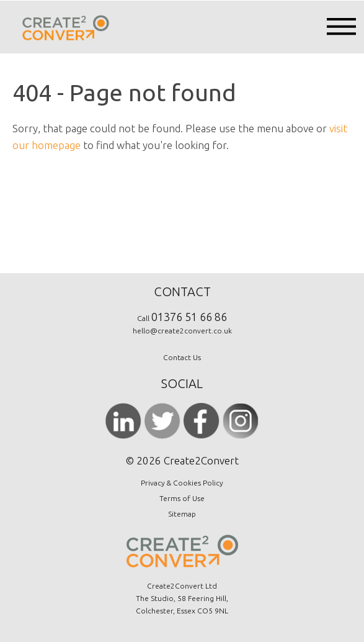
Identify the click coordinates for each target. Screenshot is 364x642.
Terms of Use (182, 498)
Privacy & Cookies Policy (182, 483)
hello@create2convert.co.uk (182, 331)
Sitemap (182, 514)
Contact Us (182, 357)
